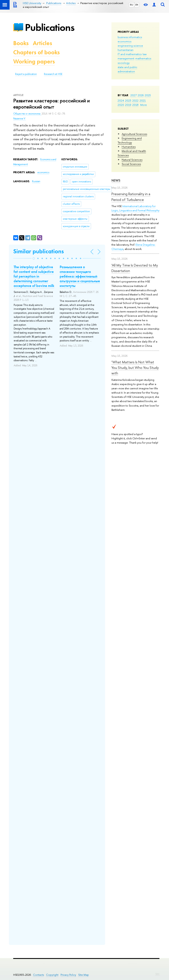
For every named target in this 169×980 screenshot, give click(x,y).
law (145, 54)
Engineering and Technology (130, 140)
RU (132, 5)
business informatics (130, 37)
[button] (34, 258)
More (144, 105)
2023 (128, 100)
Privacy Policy (68, 975)
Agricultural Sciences (134, 134)
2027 (134, 95)
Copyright (52, 975)
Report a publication (26, 74)
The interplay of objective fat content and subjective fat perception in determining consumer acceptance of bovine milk (34, 276)
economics (124, 41)
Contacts (38, 975)
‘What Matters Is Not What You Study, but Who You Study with (135, 368)
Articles (42, 43)
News (116, 180)
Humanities (129, 147)
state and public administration (127, 69)
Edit (157, 974)
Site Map (84, 975)
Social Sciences (131, 164)
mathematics (143, 58)
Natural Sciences (132, 160)
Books (21, 43)
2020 (121, 105)
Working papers (34, 61)
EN (137, 5)
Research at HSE (53, 74)
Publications (50, 27)
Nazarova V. (19, 119)
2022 (135, 100)
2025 (148, 95)
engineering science (130, 46)
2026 (141, 95)
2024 (121, 100)
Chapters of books (36, 52)
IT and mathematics (130, 54)
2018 (135, 105)
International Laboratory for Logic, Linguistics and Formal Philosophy (135, 208)
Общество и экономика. (27, 114)
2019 (128, 105)
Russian (36, 181)
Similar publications (38, 251)
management (126, 58)
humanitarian (126, 50)
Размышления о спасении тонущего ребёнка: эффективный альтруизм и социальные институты (80, 276)
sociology (124, 63)
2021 (143, 100)
